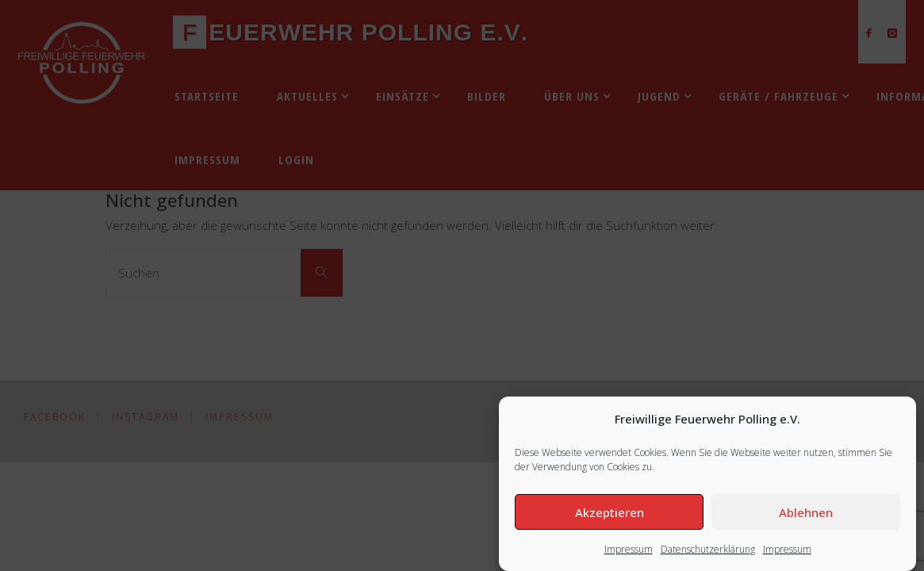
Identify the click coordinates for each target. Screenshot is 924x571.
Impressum (629, 549)
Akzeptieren (610, 512)
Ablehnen (806, 512)
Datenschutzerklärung (708, 549)
